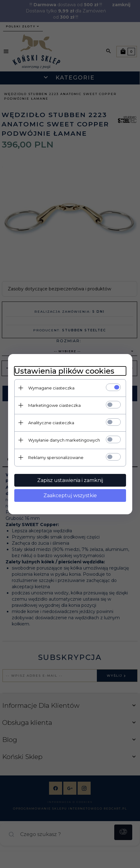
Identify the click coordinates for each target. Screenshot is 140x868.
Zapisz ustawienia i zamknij (70, 480)
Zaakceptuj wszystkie (70, 495)
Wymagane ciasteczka (51, 388)
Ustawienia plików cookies (64, 371)
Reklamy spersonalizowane (56, 457)
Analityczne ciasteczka (51, 423)
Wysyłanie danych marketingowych (64, 440)
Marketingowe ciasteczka (54, 405)
